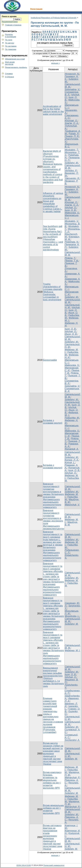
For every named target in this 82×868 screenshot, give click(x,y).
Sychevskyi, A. (72, 740)
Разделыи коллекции (11, 36)
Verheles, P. (71, 171)
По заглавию (11, 46)
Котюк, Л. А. (72, 460)
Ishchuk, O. (71, 208)
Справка (9, 74)
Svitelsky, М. (71, 759)
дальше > (56, 63)
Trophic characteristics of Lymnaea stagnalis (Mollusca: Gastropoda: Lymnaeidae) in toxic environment (53, 292)
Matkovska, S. (72, 213)
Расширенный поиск (10, 22)
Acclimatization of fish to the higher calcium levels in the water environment (53, 110)
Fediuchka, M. (72, 418)
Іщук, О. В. (71, 210)
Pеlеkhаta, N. (72, 242)
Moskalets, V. (72, 221)
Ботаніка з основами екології (53, 422)
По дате (9, 40)
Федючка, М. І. (73, 650)
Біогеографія (50, 360)
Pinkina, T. (70, 258)
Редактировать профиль (16, 67)
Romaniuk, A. (72, 449)
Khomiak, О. (71, 121)
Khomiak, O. (71, 202)
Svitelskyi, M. (72, 163)
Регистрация (36, 9)
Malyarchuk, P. (72, 778)
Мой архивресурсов (10, 63)
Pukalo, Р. (74, 134)
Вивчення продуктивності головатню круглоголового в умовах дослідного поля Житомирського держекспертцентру (54, 520)
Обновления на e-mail (15, 59)
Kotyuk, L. (70, 463)
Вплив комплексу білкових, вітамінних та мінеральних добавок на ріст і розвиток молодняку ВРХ (52, 780)
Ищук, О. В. (71, 334)
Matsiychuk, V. (72, 505)
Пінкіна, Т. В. (72, 261)
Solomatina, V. (72, 89)
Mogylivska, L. (72, 616)
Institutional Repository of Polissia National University (54, 18)
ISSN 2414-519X (24, 865)
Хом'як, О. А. (72, 123)
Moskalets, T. (72, 150)
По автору (10, 43)
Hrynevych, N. (72, 74)
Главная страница (13, 25)
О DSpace (10, 77)
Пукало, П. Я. (72, 136)
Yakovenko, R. (72, 178)
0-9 (44, 32)
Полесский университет (54, 865)
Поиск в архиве (9, 16)
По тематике (11, 49)
